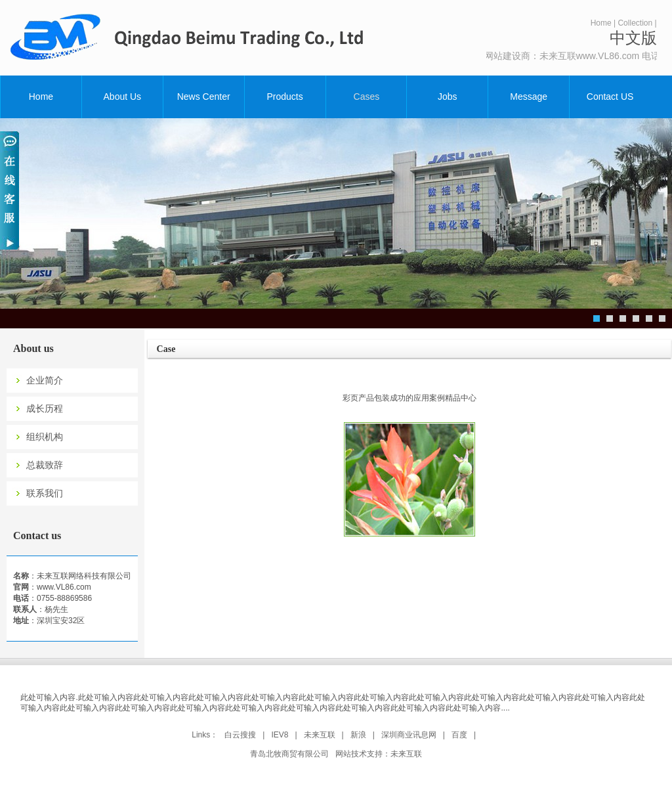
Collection (635, 23)
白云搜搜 (240, 735)
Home (601, 23)
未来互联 (320, 735)
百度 (459, 735)
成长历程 (45, 409)
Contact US (610, 97)
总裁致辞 (45, 465)
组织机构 (45, 437)
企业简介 (45, 381)
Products (284, 97)
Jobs (448, 97)
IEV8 (280, 735)
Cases (367, 97)
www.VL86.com (64, 587)
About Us (123, 97)
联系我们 (45, 493)
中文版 (633, 38)
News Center (204, 97)
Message (529, 97)
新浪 (358, 735)
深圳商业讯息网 (409, 735)
